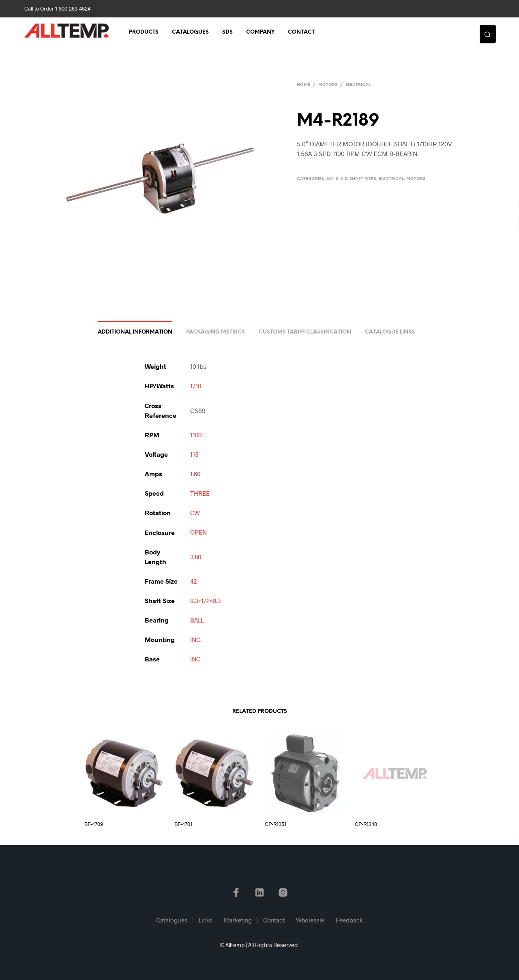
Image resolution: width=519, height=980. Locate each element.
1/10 (196, 387)
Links (206, 920)
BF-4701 (183, 824)
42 (194, 581)
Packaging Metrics (216, 333)
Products (144, 33)
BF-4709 (94, 824)
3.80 (196, 557)
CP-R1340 (366, 824)
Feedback (349, 920)
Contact (301, 33)
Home (303, 85)
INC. (196, 640)
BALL (197, 620)
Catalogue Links (390, 333)
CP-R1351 (276, 824)
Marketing (238, 920)
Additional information (135, 333)
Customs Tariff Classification (305, 333)
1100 (196, 435)
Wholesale (310, 920)
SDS (227, 33)
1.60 (196, 474)
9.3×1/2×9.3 (207, 601)
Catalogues (190, 33)
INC (196, 659)
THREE (200, 494)
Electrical (358, 85)
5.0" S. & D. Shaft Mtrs (351, 179)
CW (195, 513)
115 (194, 455)
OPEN (199, 533)
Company (260, 33)
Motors (328, 85)
